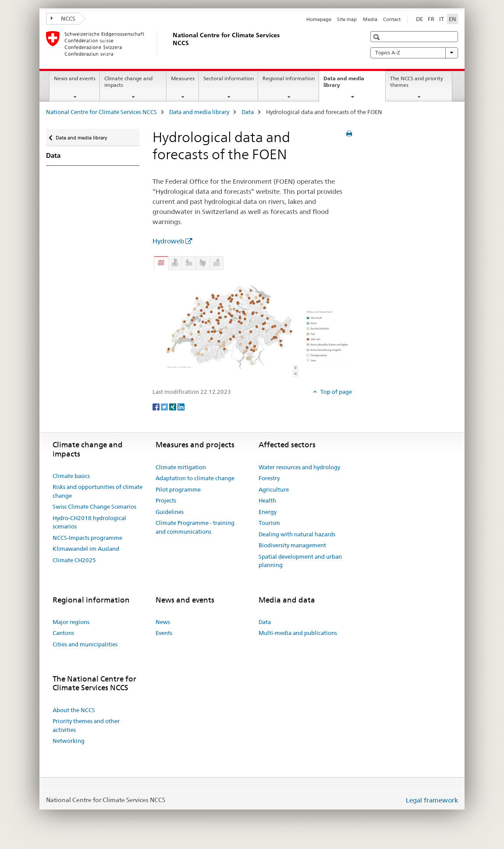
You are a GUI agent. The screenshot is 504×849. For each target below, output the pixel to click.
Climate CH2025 (74, 560)
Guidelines (170, 512)
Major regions (71, 622)
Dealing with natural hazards (297, 534)
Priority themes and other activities (86, 725)
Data (248, 112)
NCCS (63, 18)
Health (267, 500)
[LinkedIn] (181, 406)
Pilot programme (178, 489)
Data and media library (344, 85)
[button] (378, 37)
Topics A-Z (414, 53)
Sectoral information (229, 78)
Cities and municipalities (85, 644)
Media (370, 19)
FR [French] (431, 19)
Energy (268, 512)
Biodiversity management (292, 545)
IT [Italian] (442, 19)
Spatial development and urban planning (300, 561)
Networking (69, 741)
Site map (347, 19)
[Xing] (173, 406)
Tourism (269, 523)
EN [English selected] (453, 19)
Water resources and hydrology (299, 467)
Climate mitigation (181, 467)
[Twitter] (165, 406)
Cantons (63, 633)
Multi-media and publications (298, 633)
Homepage (319, 19)
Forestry (269, 478)
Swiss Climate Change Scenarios (94, 507)
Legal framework (432, 800)
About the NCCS (74, 710)
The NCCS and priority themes (417, 82)
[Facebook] (157, 406)
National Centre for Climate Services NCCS (101, 112)
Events (164, 633)
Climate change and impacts (128, 82)
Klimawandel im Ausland (86, 549)
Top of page (335, 392)
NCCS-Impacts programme (87, 538)
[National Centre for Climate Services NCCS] (171, 43)
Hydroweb (168, 241)
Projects (166, 500)
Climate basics (71, 476)
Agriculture (274, 489)
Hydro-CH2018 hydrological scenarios (89, 522)
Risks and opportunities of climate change (98, 491)
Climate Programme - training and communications (195, 527)
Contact (392, 19)
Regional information (289, 78)
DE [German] (419, 19)
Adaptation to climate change (195, 478)
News (163, 622)
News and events (75, 78)
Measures (183, 78)
